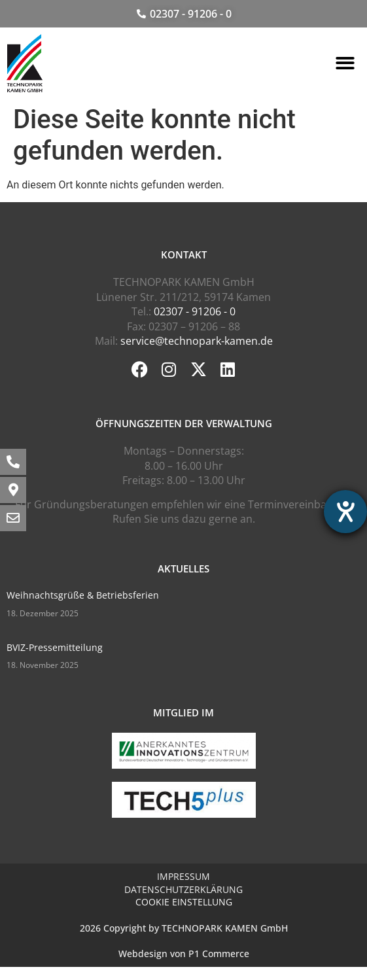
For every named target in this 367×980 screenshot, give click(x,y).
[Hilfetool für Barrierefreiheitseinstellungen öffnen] (345, 512)
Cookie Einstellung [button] (184, 902)
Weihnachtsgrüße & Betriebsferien (83, 595)
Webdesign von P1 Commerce (184, 954)
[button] (345, 63)
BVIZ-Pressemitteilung (55, 647)
